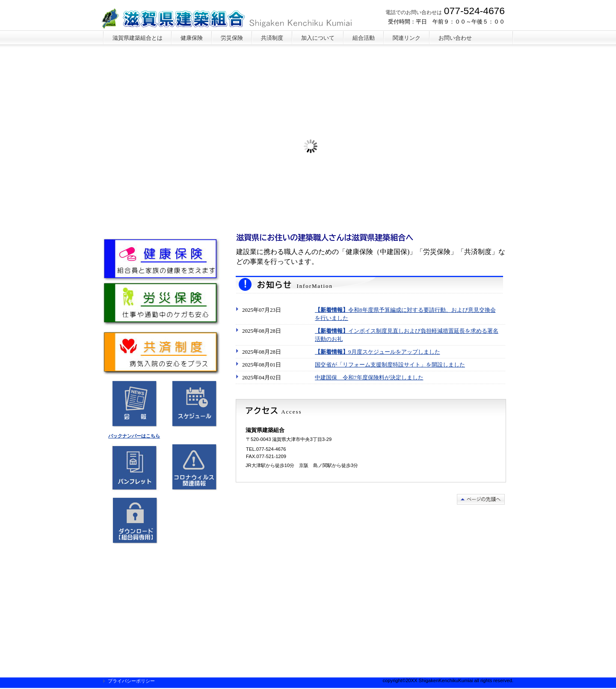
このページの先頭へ (481, 499)
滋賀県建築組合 (230, 19)
